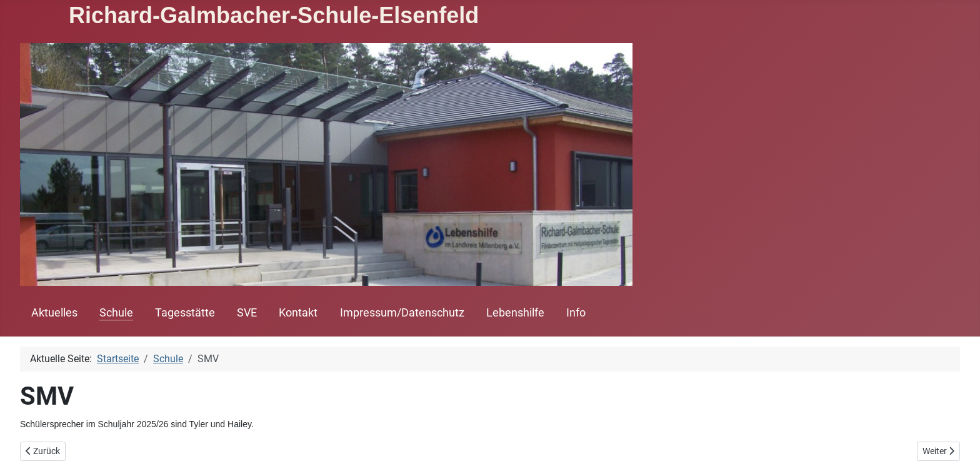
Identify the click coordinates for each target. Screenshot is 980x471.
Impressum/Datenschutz (402, 313)
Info (576, 313)
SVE (247, 313)
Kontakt (298, 313)
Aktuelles (54, 313)
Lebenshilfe (515, 313)
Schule (116, 313)
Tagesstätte (185, 313)
